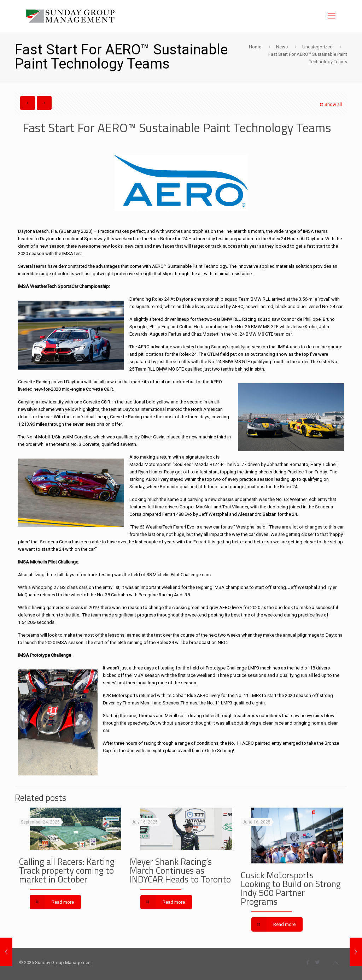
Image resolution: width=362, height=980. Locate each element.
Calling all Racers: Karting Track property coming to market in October (67, 870)
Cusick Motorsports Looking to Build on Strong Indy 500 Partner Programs (291, 888)
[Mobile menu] (332, 16)
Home (255, 47)
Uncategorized (317, 47)
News (282, 47)
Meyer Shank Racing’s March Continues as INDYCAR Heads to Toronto (180, 870)
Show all (330, 104)
